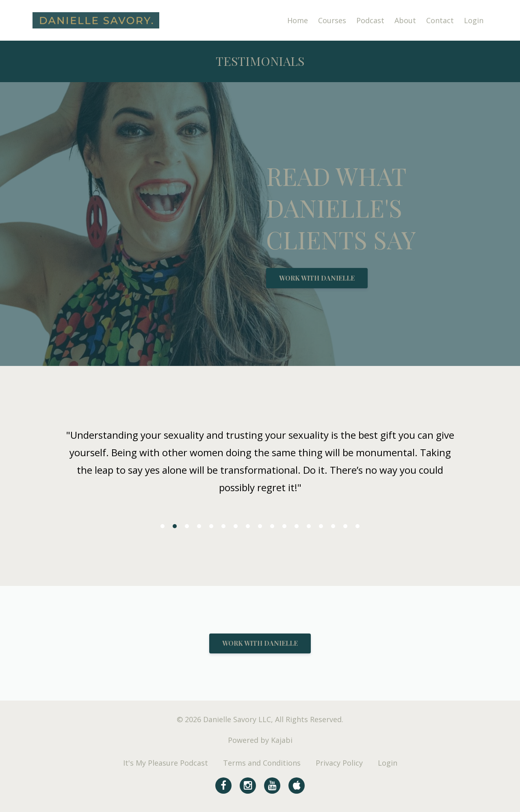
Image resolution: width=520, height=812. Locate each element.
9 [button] (260, 526)
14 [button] (321, 526)
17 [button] (357, 526)
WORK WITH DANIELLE (317, 278)
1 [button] (162, 526)
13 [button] (309, 526)
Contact (440, 20)
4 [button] (199, 526)
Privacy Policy (339, 763)
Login (474, 20)
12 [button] (297, 526)
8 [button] (248, 526)
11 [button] (284, 526)
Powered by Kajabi (260, 740)
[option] (260, 463)
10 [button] (272, 526)
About (405, 20)
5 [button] (211, 526)
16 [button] (345, 526)
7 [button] (236, 526)
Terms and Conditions (262, 763)
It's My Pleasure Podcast (166, 763)
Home (298, 20)
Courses (332, 20)
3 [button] (187, 526)
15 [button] (333, 526)
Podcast (370, 20)
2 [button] (175, 526)
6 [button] (223, 526)
